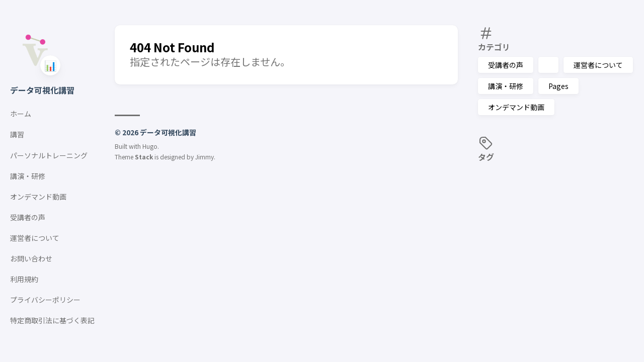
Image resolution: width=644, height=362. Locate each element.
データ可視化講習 (42, 90)
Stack (144, 157)
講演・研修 (506, 86)
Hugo (150, 146)
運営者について (598, 65)
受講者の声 (506, 65)
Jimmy (205, 157)
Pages (558, 86)
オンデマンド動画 (516, 107)
